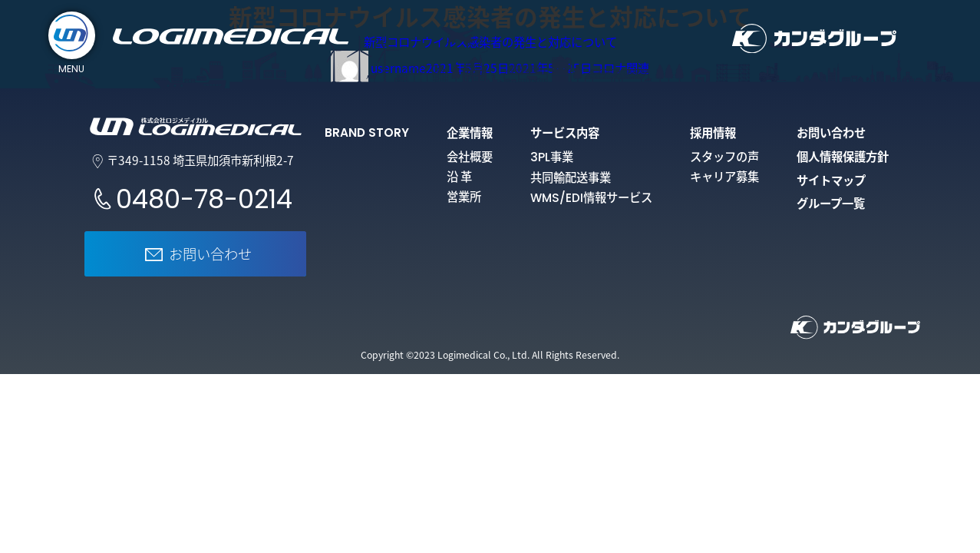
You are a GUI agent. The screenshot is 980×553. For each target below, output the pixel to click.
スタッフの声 (724, 156)
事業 (552, 156)
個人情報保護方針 (843, 156)
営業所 (464, 196)
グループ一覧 (831, 203)
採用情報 (713, 132)
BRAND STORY (367, 132)
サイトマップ (831, 180)
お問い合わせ (831, 132)
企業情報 (470, 132)
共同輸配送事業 (571, 177)
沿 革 (459, 176)
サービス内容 (565, 132)
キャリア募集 (724, 176)
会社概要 (470, 156)
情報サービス (591, 197)
